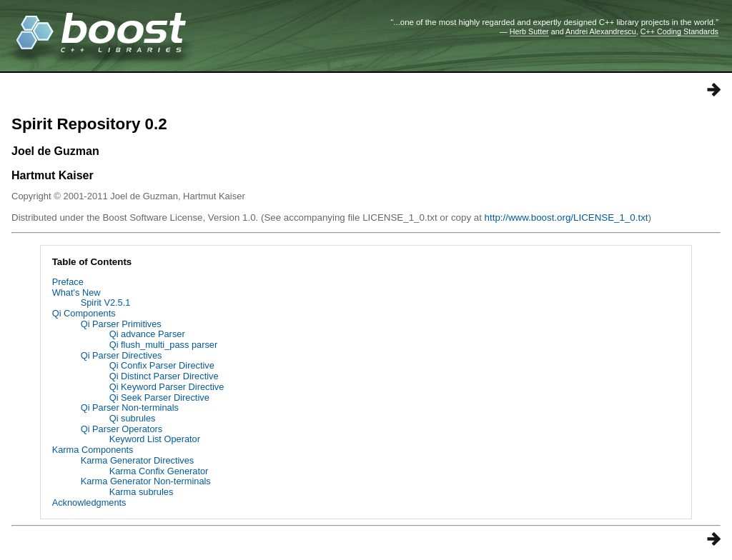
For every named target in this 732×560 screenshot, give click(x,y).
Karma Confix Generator (159, 471)
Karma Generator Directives (138, 460)
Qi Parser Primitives (121, 324)
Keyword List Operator (155, 439)
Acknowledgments (89, 502)
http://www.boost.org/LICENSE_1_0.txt (567, 217)
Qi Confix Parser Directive (162, 365)
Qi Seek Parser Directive (159, 397)
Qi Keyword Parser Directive (167, 387)
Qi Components (84, 313)
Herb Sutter (529, 31)
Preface (68, 282)
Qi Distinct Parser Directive (164, 376)
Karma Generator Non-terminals (146, 481)
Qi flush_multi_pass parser (164, 345)
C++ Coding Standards (679, 31)
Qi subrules (133, 418)
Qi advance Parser (147, 334)
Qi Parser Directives (122, 355)
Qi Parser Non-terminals (130, 407)
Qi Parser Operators (122, 429)
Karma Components (93, 450)
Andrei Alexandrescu (601, 31)
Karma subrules (142, 492)
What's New (76, 292)
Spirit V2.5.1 (106, 302)
